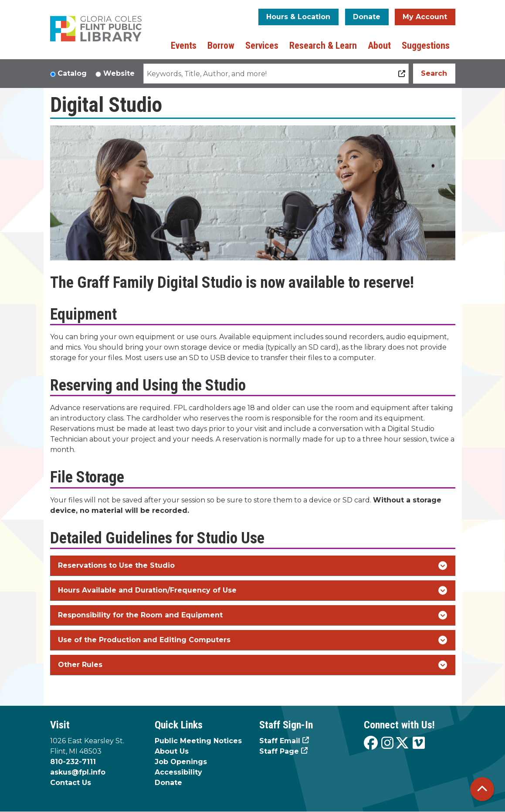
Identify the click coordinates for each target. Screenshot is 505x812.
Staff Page (279, 751)
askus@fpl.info (78, 772)
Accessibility (178, 772)
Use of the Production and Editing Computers (252, 640)
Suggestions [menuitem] (426, 45)
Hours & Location (298, 17)
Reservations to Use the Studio (252, 566)
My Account (425, 17)
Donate (367, 17)
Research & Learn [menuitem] (323, 45)
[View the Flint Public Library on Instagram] (387, 743)
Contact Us (71, 783)
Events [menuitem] (184, 45)
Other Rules (252, 665)
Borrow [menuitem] (221, 45)
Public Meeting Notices (198, 741)
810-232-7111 (73, 762)
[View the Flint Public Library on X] (402, 743)
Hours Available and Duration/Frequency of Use (252, 590)
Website (119, 73)
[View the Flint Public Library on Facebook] (371, 743)
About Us (172, 751)
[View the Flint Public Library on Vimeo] (419, 743)
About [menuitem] (379, 45)
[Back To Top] (482, 789)
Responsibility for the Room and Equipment (252, 615)
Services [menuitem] (262, 45)
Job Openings (181, 762)
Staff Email (280, 741)
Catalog (72, 73)
